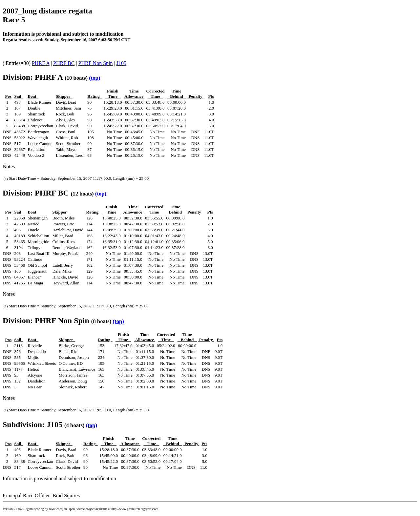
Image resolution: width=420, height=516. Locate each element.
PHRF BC (64, 63)
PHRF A (41, 63)
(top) (94, 78)
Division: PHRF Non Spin (46, 320)
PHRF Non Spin (96, 63)
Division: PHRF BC (36, 193)
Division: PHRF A (33, 77)
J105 (121, 63)
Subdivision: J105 (32, 424)
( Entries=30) (17, 63)
